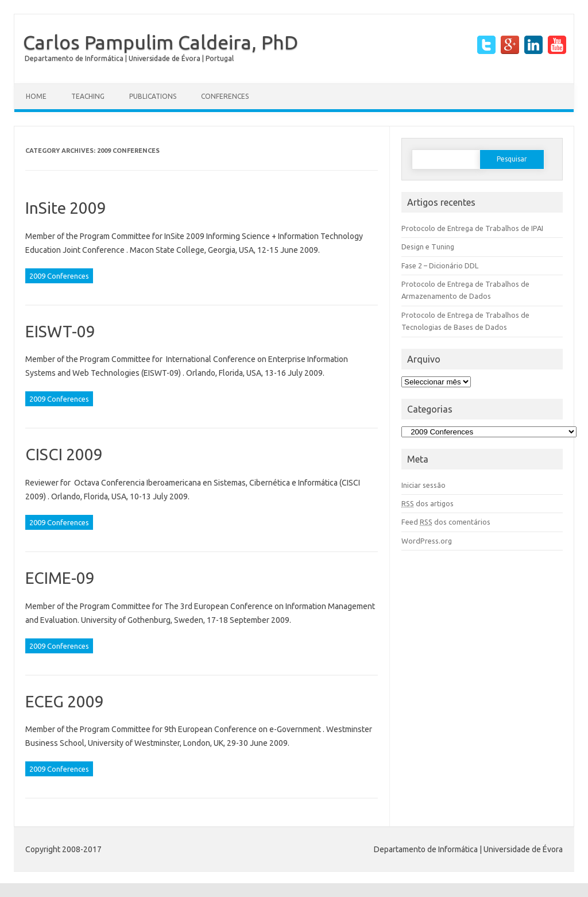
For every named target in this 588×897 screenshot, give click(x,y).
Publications (153, 96)
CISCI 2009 (64, 454)
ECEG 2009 (65, 701)
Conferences (225, 96)
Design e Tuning (428, 247)
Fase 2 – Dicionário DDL (440, 265)
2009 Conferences (59, 276)
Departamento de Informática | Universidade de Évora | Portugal (129, 58)
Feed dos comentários (446, 522)
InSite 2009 (66, 208)
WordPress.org (427, 541)
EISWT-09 (60, 331)
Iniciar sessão (423, 485)
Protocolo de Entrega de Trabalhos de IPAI (472, 228)
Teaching (88, 96)
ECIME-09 (60, 578)
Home (36, 96)
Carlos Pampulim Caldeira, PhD (160, 42)
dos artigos (428, 503)
